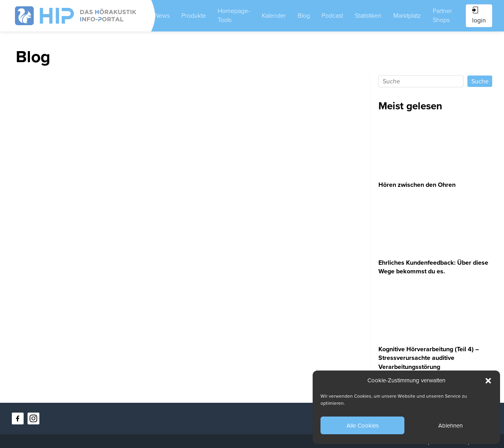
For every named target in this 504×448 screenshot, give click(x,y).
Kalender (274, 16)
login (479, 16)
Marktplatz (407, 16)
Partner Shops (442, 16)
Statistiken (368, 16)
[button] (488, 381)
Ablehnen (450, 426)
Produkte (194, 16)
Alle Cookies (363, 426)
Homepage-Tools (234, 16)
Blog (304, 16)
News (162, 16)
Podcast (332, 16)
